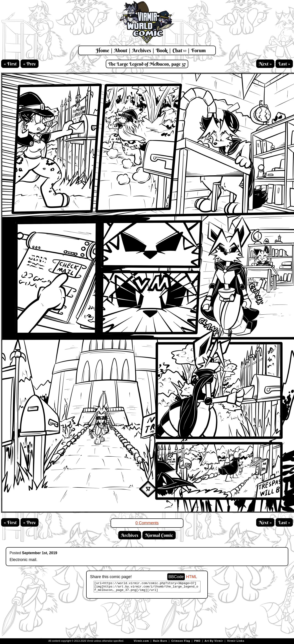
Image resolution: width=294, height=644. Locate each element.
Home (103, 50)
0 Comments (147, 523)
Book (162, 50)
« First (10, 64)
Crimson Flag (181, 641)
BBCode (176, 577)
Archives (142, 50)
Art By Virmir (214, 641)
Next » (265, 64)
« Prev (30, 64)
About (121, 50)
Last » (284, 64)
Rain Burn (160, 641)
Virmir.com (141, 641)
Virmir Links (236, 641)
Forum (199, 50)
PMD (197, 641)
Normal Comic (159, 535)
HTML (192, 577)
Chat (179, 50)
